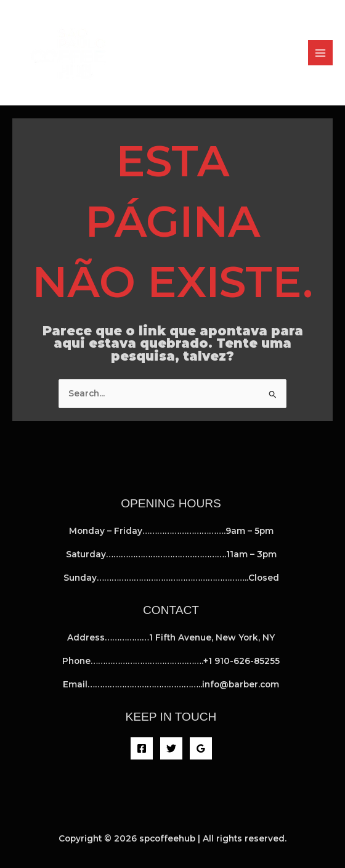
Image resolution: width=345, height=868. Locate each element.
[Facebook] (142, 748)
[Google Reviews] (201, 748)
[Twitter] (171, 748)
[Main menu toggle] (321, 53)
